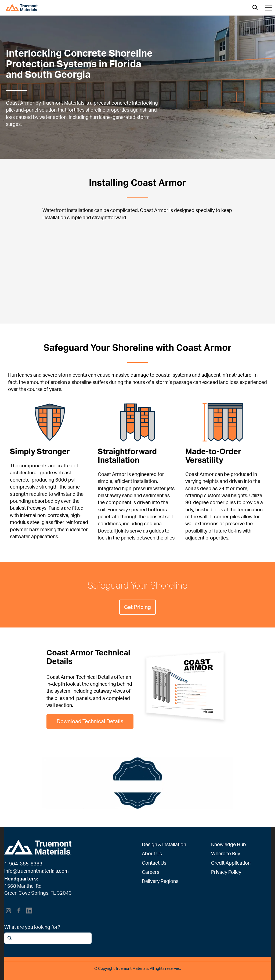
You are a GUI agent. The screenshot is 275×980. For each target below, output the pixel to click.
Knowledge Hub (229, 844)
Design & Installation (164, 844)
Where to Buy (226, 853)
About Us (152, 853)
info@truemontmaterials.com (37, 871)
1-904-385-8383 (23, 864)
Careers (151, 872)
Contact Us (154, 863)
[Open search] (255, 8)
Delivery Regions (160, 881)
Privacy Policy (226, 872)
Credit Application (231, 863)
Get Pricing (137, 607)
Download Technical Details (90, 721)
